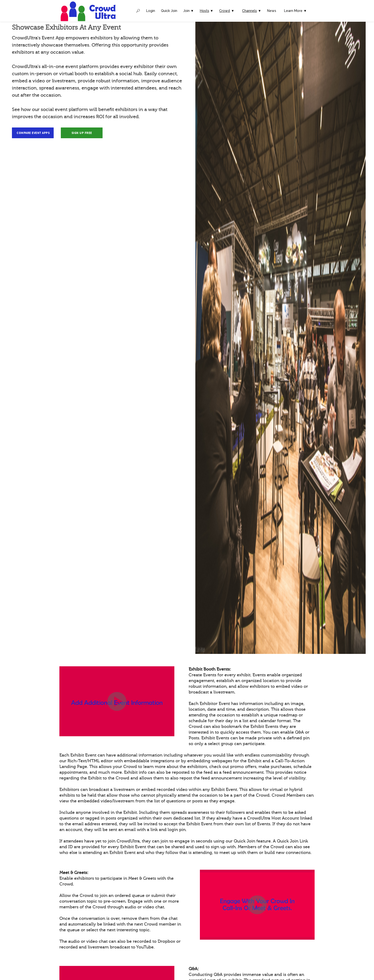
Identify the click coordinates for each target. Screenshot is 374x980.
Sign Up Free (82, 133)
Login (151, 11)
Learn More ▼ (295, 11)
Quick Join (169, 11)
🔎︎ (138, 11)
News (272, 11)
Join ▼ (189, 11)
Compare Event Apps (33, 133)
